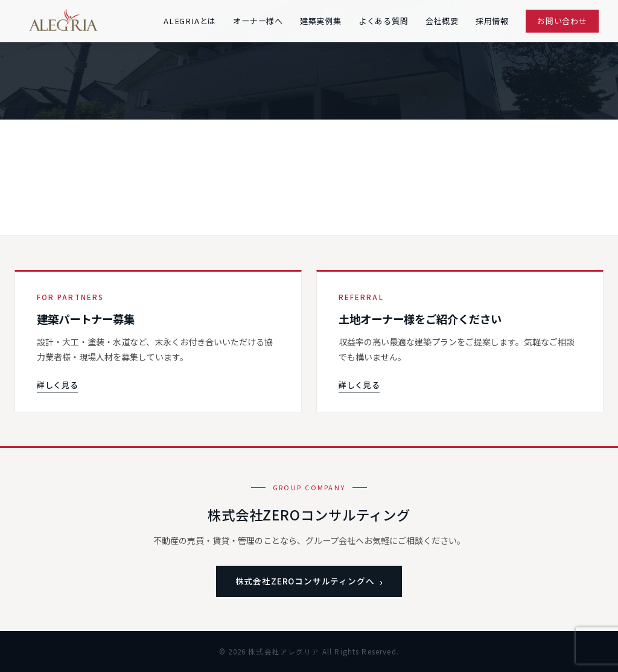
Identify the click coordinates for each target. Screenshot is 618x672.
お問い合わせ (562, 21)
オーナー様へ (258, 21)
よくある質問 (384, 21)
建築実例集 (321, 21)
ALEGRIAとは (190, 21)
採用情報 (492, 21)
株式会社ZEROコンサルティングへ (305, 581)
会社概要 (442, 21)
